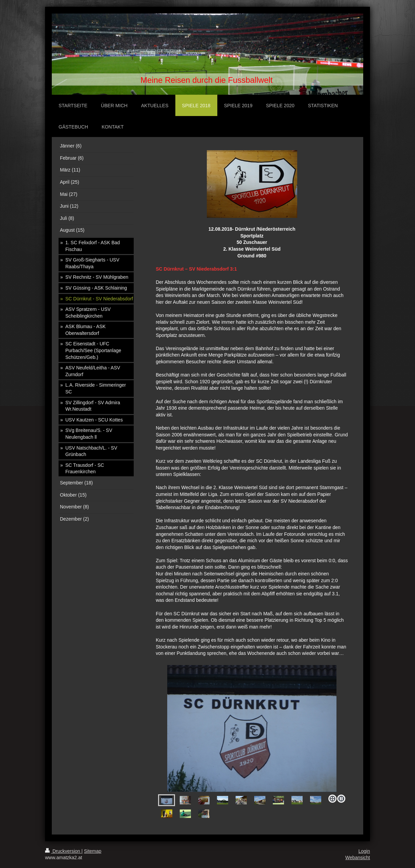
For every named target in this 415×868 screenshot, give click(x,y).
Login (364, 851)
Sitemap (93, 851)
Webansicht (358, 858)
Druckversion (63, 851)
